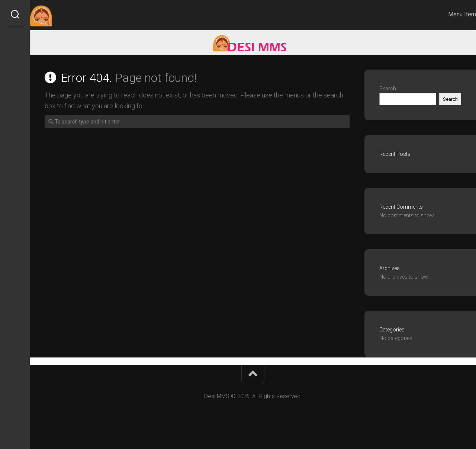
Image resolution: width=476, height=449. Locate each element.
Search (388, 89)
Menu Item (447, 14)
